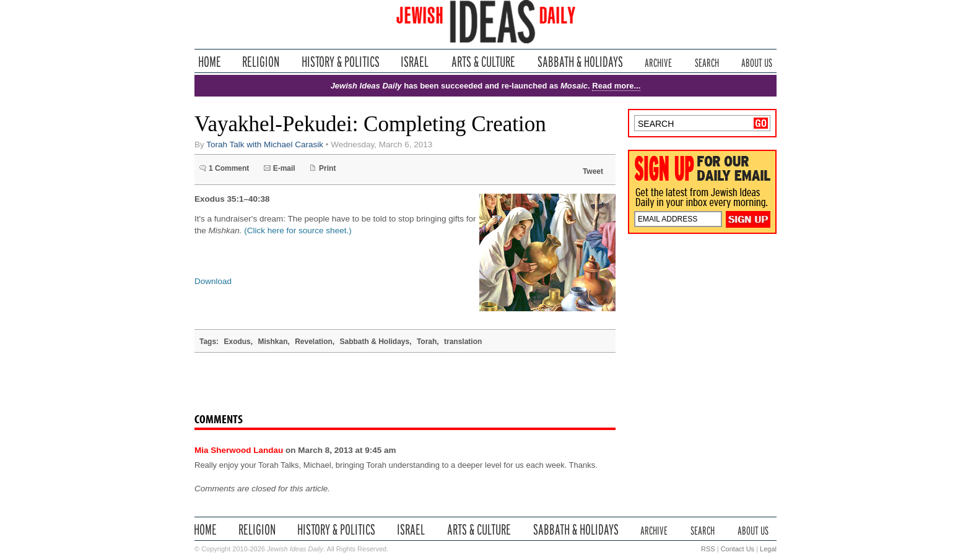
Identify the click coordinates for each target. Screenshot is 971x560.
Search (707, 62)
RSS (708, 549)
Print (327, 168)
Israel (415, 62)
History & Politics (341, 62)
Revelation (314, 342)
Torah (427, 342)
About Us (757, 62)
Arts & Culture (483, 62)
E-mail (284, 168)
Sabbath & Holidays (580, 62)
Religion (261, 62)
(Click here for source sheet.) (298, 230)
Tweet (593, 171)
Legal (768, 549)
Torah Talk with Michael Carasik (265, 144)
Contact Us (738, 549)
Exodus (237, 342)
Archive (658, 62)
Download (213, 281)
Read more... (616, 86)
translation (463, 342)
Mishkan (272, 342)
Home (210, 62)
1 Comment (229, 168)
